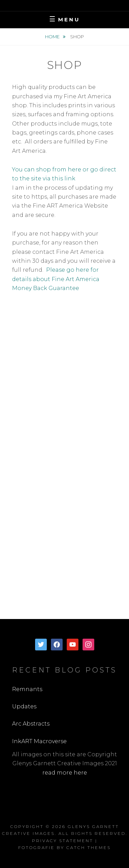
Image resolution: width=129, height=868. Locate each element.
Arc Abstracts (31, 724)
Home (53, 37)
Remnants (27, 689)
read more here (65, 773)
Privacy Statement (63, 841)
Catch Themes (89, 847)
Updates (24, 706)
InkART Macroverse (39, 741)
